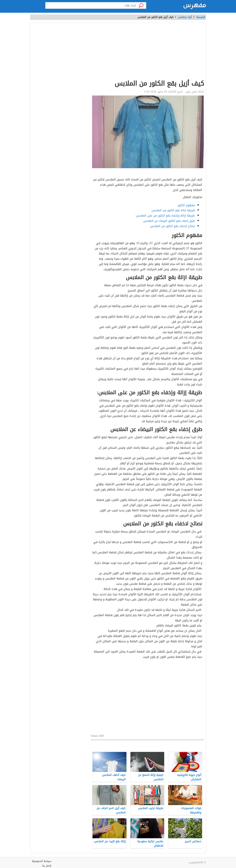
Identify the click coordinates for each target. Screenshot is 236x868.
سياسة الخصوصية (42, 861)
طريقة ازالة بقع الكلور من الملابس (173, 210)
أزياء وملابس (185, 17)
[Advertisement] (147, 52)
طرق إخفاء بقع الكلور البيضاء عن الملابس (169, 221)
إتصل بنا (47, 866)
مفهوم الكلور (186, 205)
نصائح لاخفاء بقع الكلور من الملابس (173, 226)
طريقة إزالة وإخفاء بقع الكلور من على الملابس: (165, 216)
